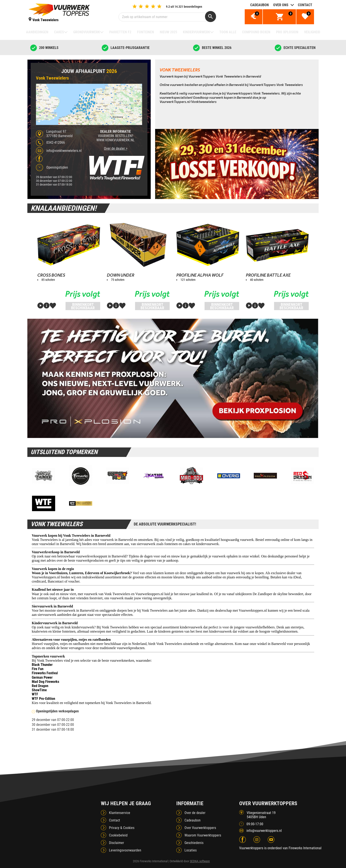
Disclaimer (117, 843)
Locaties (191, 850)
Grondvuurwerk (87, 32)
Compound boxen (256, 32)
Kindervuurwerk (197, 32)
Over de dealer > (116, 148)
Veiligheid (312, 32)
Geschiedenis (194, 843)
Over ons (281, 5)
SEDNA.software (200, 861)
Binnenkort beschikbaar (83, 306)
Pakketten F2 (120, 32)
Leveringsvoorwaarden (125, 850)
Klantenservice (120, 813)
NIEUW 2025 (168, 32)
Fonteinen (146, 32)
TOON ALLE (228, 32)
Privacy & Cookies (122, 828)
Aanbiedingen (37, 32)
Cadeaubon (259, 5)
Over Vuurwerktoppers (200, 828)
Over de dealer (195, 813)
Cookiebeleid (118, 835)
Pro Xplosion (287, 32)
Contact (305, 5)
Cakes (59, 32)
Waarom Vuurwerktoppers (203, 835)
